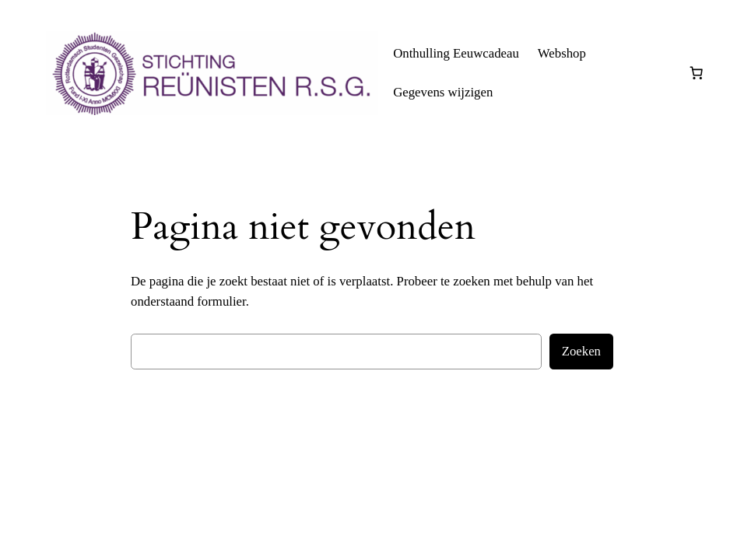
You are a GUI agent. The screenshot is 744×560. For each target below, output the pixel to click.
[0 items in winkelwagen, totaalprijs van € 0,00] (697, 73)
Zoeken (581, 351)
